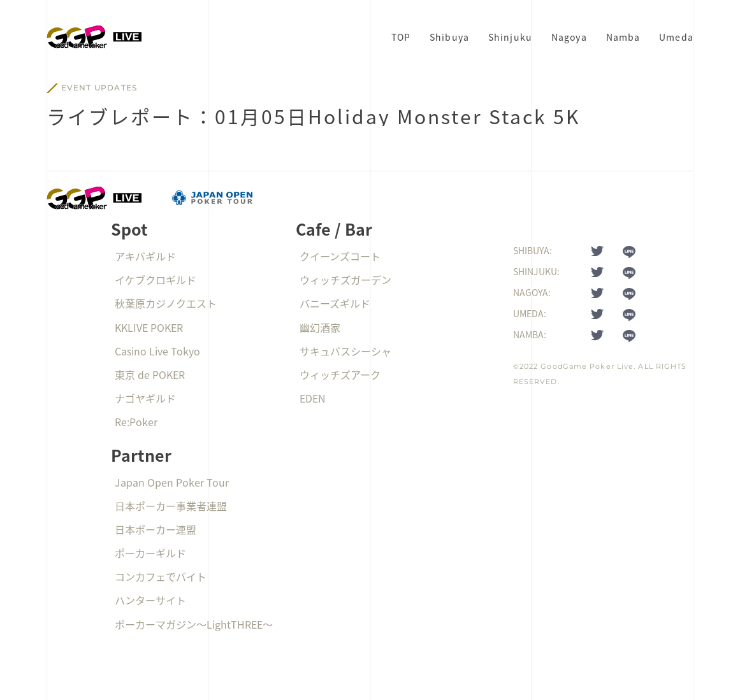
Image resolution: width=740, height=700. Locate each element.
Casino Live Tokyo (157, 351)
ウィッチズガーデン (345, 280)
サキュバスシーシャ (345, 351)
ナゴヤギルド (145, 398)
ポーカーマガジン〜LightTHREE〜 (194, 624)
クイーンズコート (340, 256)
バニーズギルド (335, 303)
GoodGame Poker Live (587, 366)
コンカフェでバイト (161, 576)
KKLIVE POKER (149, 327)
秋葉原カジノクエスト (166, 303)
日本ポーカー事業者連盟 (171, 506)
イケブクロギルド (156, 280)
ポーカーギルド (150, 553)
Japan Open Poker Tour (172, 482)
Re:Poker (136, 422)
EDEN (313, 398)
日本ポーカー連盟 (156, 529)
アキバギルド (145, 256)
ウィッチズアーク (340, 375)
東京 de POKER (150, 375)
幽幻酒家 (320, 327)
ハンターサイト (150, 600)
